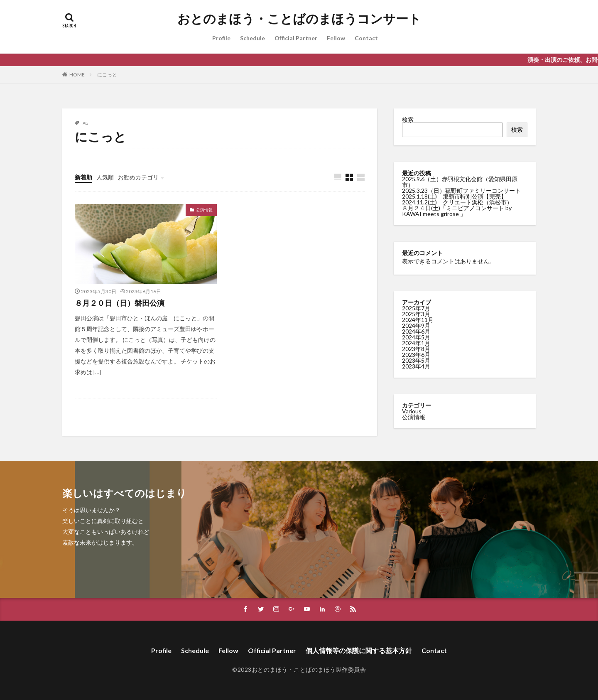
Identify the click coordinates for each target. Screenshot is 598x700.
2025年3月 (416, 313)
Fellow (336, 38)
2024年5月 (416, 337)
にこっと (107, 75)
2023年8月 (416, 348)
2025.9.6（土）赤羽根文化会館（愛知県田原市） (460, 182)
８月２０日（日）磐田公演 (120, 303)
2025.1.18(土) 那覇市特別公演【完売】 (454, 196)
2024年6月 (416, 331)
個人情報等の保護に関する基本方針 (359, 650)
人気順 (105, 177)
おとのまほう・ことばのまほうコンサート (299, 19)
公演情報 (204, 210)
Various (412, 411)
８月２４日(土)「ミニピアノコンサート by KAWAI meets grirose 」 (457, 211)
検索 (408, 119)
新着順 (83, 177)
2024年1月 (416, 343)
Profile (221, 38)
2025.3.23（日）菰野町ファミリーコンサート (461, 190)
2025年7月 (416, 308)
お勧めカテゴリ (138, 177)
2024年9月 (416, 325)
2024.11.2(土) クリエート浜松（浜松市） (457, 202)
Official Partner (296, 38)
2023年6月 (416, 354)
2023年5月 (416, 360)
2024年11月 (418, 319)
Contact (366, 38)
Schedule (252, 38)
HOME (77, 75)
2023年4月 (416, 366)
